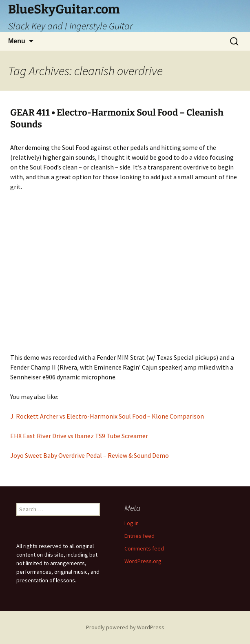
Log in (132, 523)
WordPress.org (143, 561)
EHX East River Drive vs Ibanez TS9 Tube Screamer (79, 436)
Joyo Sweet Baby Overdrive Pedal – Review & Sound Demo (90, 455)
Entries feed (139, 536)
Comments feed (144, 548)
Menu (17, 41)
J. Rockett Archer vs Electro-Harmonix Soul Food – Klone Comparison (107, 416)
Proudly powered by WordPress (125, 627)
